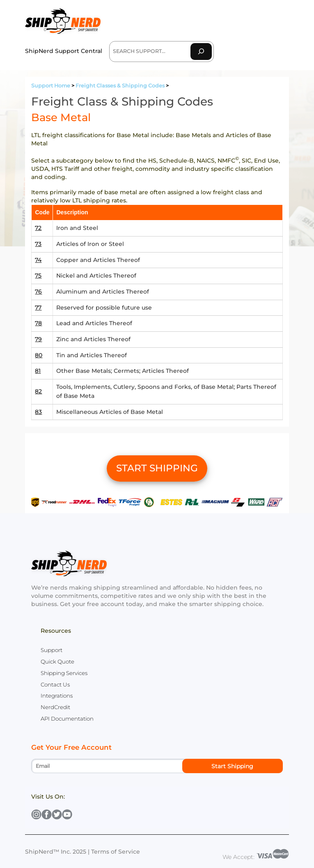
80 (39, 355)
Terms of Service (116, 852)
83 (38, 412)
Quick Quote (57, 661)
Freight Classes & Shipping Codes (120, 86)
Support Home (51, 86)
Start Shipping (232, 766)
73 (38, 244)
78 (38, 323)
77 (38, 308)
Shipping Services (64, 673)
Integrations (57, 696)
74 (38, 260)
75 (38, 276)
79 (38, 339)
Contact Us (55, 684)
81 (38, 371)
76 (38, 292)
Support (52, 650)
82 (38, 391)
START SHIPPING (157, 468)
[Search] (201, 52)
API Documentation (67, 719)
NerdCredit (55, 707)
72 (38, 228)
